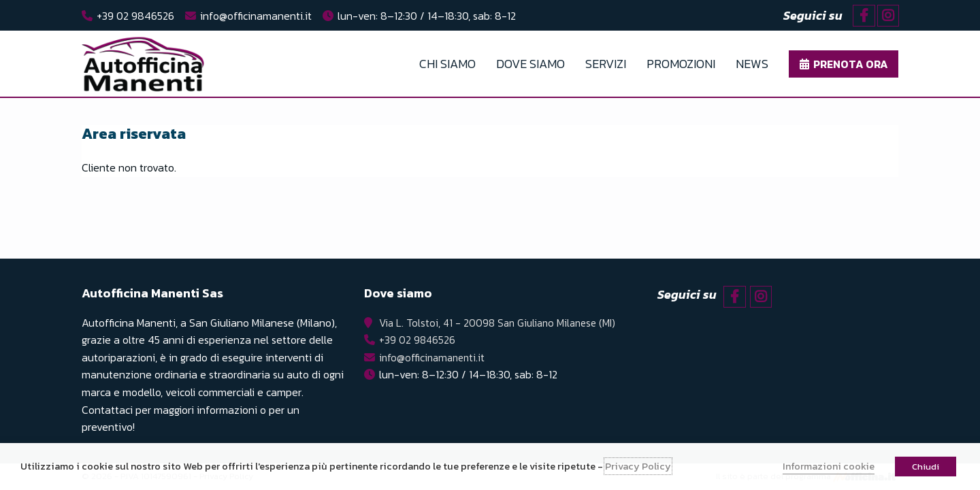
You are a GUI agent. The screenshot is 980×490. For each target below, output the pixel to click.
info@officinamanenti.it (256, 16)
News (752, 64)
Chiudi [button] (926, 467)
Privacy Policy (638, 466)
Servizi (606, 64)
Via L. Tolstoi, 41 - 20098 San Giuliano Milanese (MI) (496, 323)
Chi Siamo (447, 64)
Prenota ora (851, 64)
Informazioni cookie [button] (829, 466)
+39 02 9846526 (135, 16)
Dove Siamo (530, 64)
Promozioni (681, 64)
